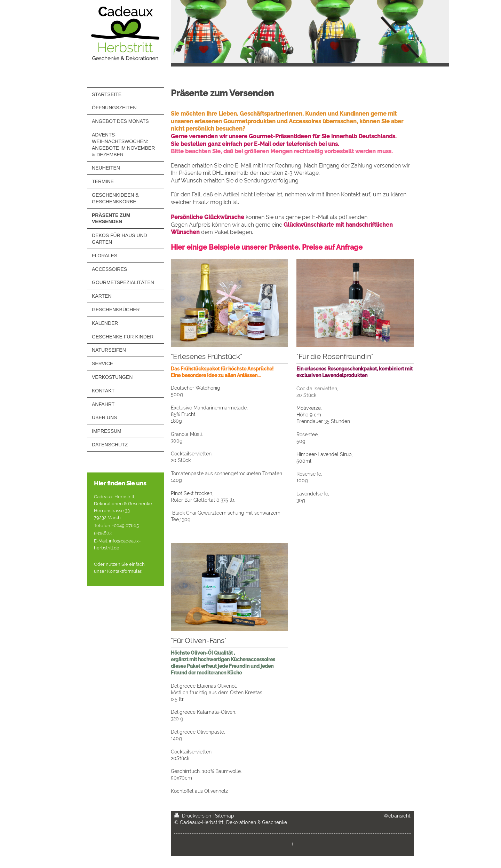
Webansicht (397, 816)
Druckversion (193, 816)
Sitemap (225, 816)
